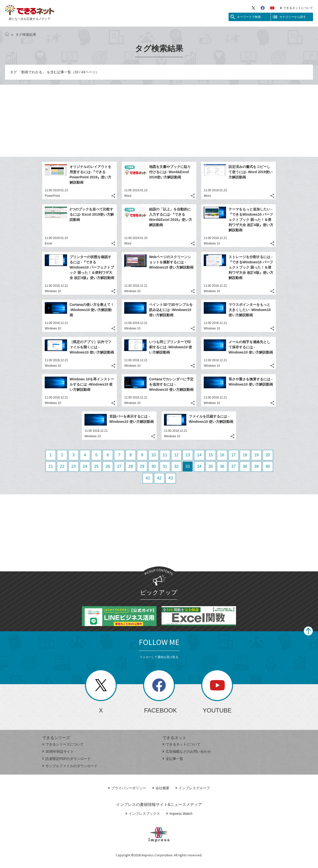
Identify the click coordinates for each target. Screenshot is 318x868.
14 (199, 455)
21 (51, 466)
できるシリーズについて (63, 744)
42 (159, 478)
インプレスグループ (193, 788)
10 (154, 455)
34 (199, 466)
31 (165, 466)
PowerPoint (52, 196)
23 (74, 466)
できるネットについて (297, 8)
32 (176, 466)
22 (62, 466)
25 (96, 466)
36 (222, 466)
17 (234, 455)
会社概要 (161, 788)
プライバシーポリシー (127, 788)
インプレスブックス (143, 814)
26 (108, 466)
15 (211, 455)
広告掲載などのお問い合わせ (187, 751)
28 (131, 466)
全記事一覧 (173, 759)
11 (165, 455)
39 (256, 466)
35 (211, 466)
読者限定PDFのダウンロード (66, 759)
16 (222, 455)
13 (188, 455)
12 (176, 455)
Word (128, 196)
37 (234, 466)
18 (245, 455)
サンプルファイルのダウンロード (70, 766)
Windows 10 (212, 243)
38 (245, 466)
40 (268, 466)
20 (268, 455)
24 (85, 466)
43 (171, 478)
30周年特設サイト (58, 751)
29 (142, 466)
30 (154, 466)
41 (148, 478)
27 (119, 466)
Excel (48, 243)
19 (256, 455)
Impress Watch (179, 814)
